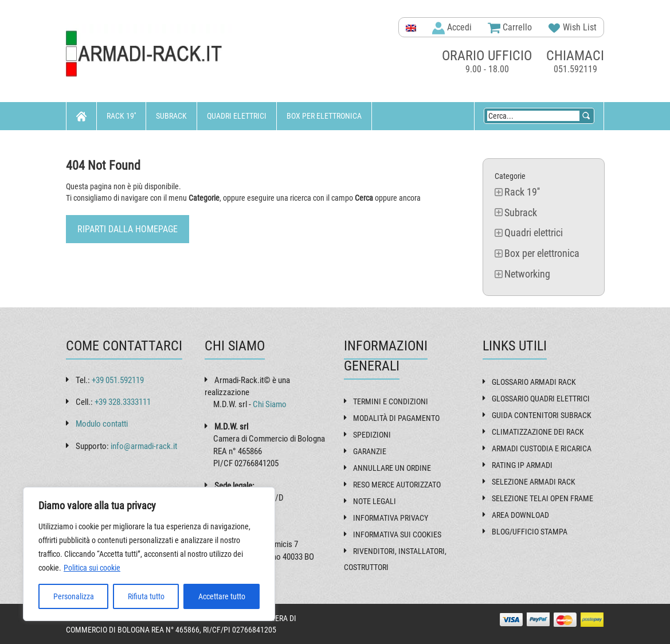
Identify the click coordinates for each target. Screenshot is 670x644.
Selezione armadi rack (534, 482)
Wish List (572, 28)
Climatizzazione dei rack (538, 432)
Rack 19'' (121, 116)
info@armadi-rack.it (144, 446)
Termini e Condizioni (391, 401)
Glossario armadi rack (534, 382)
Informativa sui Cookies (397, 534)
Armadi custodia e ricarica (542, 448)
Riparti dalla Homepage (128, 229)
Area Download (520, 515)
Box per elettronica (324, 116)
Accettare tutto (222, 596)
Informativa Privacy (391, 518)
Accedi (452, 28)
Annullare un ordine (392, 468)
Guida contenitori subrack (542, 415)
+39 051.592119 (118, 380)
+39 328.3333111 (123, 402)
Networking (98, 144)
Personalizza (74, 596)
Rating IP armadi (522, 465)
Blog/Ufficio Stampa (530, 532)
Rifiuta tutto (146, 596)
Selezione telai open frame (542, 498)
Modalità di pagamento (396, 418)
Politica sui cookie (92, 568)
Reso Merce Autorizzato (397, 485)
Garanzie (370, 451)
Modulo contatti (102, 424)
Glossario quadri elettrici (541, 399)
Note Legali (375, 501)
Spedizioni (372, 435)
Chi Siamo (270, 404)
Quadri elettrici (237, 116)
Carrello (510, 28)
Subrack (171, 116)
